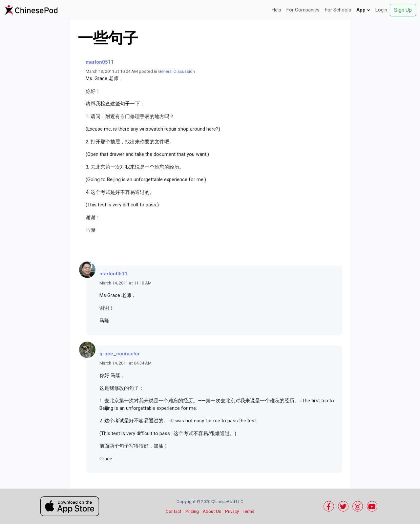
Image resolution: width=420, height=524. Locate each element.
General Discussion (177, 71)
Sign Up (403, 10)
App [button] (363, 10)
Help (276, 10)
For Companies (303, 10)
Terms (249, 511)
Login (381, 10)
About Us (212, 511)
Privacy (232, 511)
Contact (174, 511)
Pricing (192, 511)
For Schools (338, 10)
